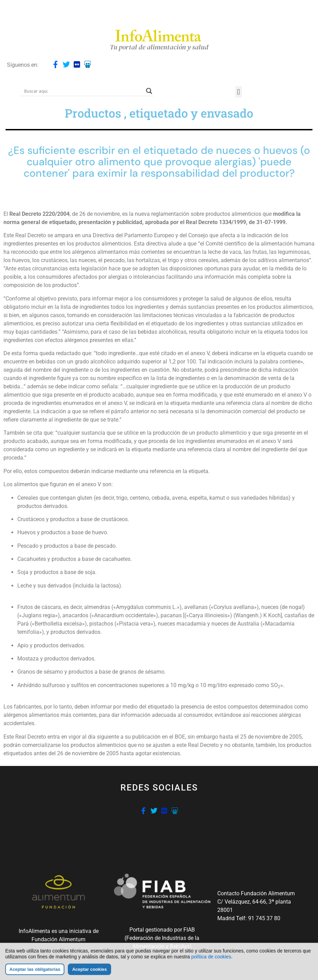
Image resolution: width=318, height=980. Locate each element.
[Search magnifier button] (149, 91)
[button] (239, 92)
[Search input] (83, 91)
